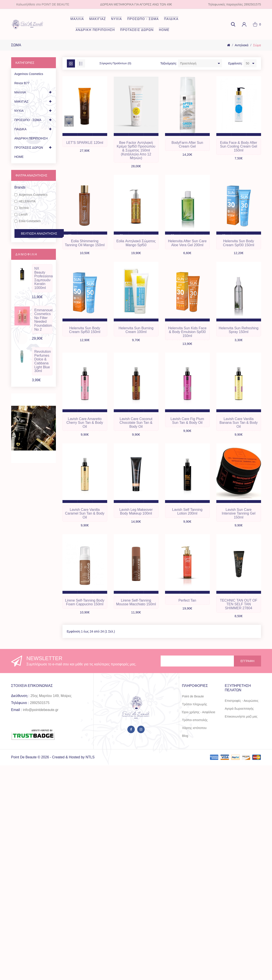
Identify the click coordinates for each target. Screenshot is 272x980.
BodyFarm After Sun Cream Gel (187, 145)
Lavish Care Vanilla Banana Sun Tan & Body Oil (238, 426)
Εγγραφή (247, 666)
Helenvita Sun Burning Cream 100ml (136, 332)
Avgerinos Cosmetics (29, 74)
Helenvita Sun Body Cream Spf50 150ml (85, 332)
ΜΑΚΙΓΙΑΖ (98, 19)
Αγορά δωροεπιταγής (239, 714)
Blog (185, 741)
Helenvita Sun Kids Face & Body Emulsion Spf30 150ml (187, 334)
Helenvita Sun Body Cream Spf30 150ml (238, 245)
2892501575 (40, 708)
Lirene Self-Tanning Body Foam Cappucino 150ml (85, 607)
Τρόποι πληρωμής (195, 710)
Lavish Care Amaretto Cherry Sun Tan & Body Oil (85, 426)
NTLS (90, 763)
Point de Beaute (193, 702)
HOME (164, 30)
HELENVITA (25, 201)
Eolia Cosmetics (28, 221)
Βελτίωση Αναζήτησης (39, 233)
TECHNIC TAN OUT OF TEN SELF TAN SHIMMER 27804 (239, 609)
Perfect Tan (187, 605)
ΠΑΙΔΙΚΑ (171, 19)
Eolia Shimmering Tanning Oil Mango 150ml (85, 245)
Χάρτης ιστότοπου (194, 733)
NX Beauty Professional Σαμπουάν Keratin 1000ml (44, 278)
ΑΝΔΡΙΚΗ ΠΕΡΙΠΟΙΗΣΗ (95, 30)
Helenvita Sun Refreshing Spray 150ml (239, 332)
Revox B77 (22, 83)
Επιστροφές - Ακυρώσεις (242, 706)
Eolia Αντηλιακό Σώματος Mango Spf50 (136, 245)
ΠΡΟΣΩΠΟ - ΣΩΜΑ (143, 19)
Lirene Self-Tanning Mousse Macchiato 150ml (136, 607)
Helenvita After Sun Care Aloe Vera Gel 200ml (187, 245)
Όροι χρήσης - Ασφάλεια (199, 718)
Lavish (21, 214)
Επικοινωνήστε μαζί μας (241, 722)
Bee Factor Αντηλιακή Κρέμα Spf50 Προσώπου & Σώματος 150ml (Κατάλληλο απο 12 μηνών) (136, 151)
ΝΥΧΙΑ (117, 19)
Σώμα (257, 45)
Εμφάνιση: (235, 63)
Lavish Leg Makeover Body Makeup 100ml (136, 516)
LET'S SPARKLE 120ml (85, 143)
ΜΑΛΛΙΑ (77, 19)
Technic (22, 208)
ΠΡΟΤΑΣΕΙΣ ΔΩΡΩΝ (137, 30)
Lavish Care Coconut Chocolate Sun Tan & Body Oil (136, 426)
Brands (20, 187)
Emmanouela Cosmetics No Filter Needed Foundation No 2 (44, 320)
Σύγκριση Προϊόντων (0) (116, 63)
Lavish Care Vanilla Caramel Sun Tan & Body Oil (85, 518)
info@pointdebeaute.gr (41, 715)
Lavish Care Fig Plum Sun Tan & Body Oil (187, 424)
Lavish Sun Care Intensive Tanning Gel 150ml (239, 518)
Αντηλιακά (242, 45)
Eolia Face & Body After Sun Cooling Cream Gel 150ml (239, 147)
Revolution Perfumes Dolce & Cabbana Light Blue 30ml (43, 361)
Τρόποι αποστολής (195, 725)
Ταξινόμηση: (168, 63)
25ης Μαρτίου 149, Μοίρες (51, 701)
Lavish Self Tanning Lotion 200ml (187, 516)
